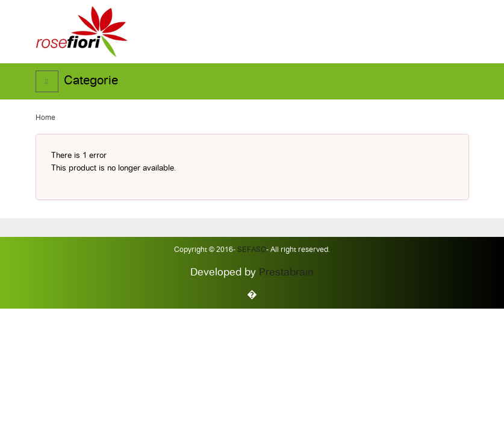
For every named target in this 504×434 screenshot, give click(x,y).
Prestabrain (286, 273)
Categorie (91, 81)
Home (45, 118)
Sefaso (251, 250)
